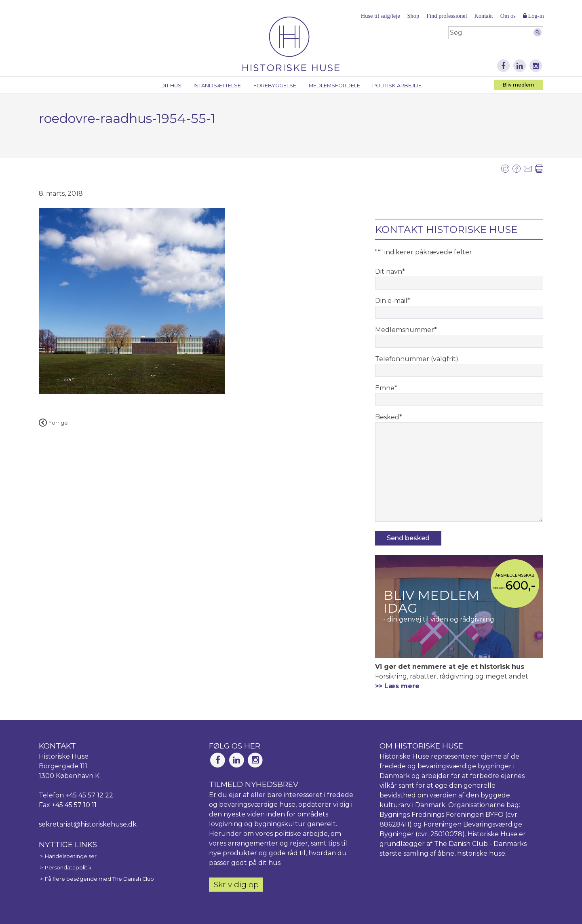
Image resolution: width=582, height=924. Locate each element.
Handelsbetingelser (71, 856)
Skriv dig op (236, 884)
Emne (386, 388)
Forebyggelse (275, 86)
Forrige (53, 423)
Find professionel (447, 16)
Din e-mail (393, 301)
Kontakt (483, 16)
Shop (413, 16)
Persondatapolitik (68, 868)
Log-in (533, 16)
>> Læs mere (397, 686)
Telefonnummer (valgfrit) (417, 359)
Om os (508, 16)
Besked (389, 417)
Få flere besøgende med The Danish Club (99, 879)
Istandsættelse (217, 86)
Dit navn (390, 272)
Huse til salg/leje (381, 16)
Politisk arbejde (397, 86)
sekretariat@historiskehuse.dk (88, 824)
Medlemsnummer (406, 330)
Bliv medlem (519, 85)
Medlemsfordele (334, 86)
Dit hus (171, 86)
